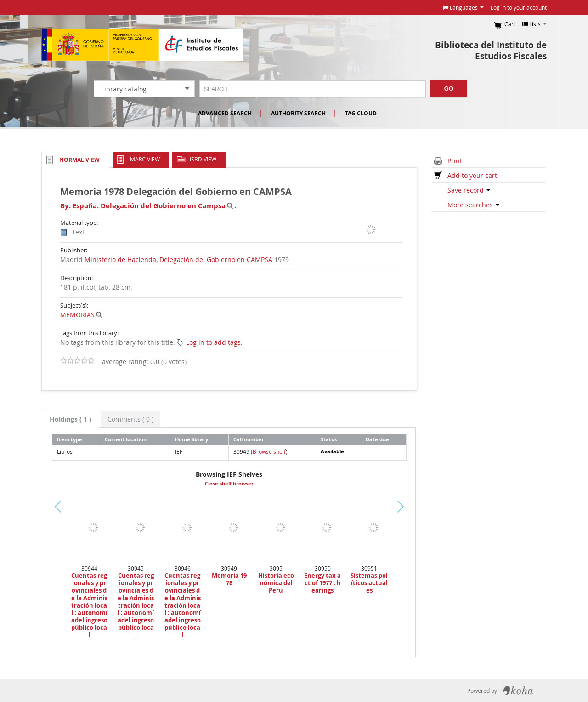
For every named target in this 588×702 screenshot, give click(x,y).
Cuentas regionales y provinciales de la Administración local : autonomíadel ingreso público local (89, 605)
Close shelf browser (229, 484)
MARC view (145, 159)
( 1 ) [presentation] (71, 419)
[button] (463, 7)
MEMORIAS (77, 315)
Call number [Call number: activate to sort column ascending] (249, 439)
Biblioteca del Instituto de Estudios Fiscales (491, 51)
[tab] (71, 419)
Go (449, 88)
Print (455, 161)
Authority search (298, 113)
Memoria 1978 (229, 579)
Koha (518, 691)
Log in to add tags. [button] (214, 342)
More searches (473, 205)
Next (416, 507)
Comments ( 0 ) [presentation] (130, 419)
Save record (469, 190)
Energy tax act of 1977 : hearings (322, 583)
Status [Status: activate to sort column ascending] (329, 439)
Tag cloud (361, 113)
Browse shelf (269, 451)
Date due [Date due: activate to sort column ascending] (377, 439)
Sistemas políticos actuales (369, 583)
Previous (27, 518)
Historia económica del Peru (276, 583)
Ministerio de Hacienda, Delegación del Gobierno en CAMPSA (178, 260)
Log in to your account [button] (519, 7)
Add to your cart (472, 175)
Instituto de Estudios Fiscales (142, 45)
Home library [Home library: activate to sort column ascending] (192, 439)
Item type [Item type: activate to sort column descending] (70, 439)
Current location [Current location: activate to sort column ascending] (126, 439)
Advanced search (225, 113)
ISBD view (203, 159)
